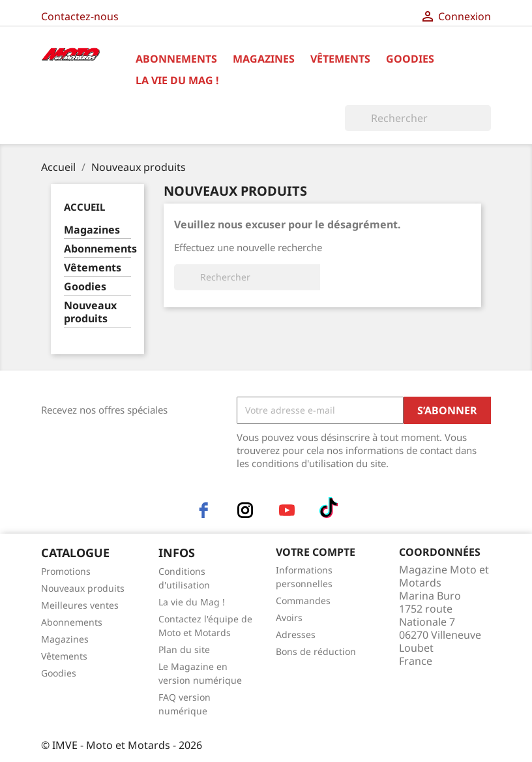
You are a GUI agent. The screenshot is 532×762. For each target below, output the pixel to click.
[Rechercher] (418, 118)
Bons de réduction (316, 651)
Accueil (84, 207)
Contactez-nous (80, 16)
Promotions (66, 571)
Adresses (296, 634)
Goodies (410, 59)
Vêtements (340, 59)
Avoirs (289, 617)
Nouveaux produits (90, 312)
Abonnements (176, 59)
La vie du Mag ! (177, 80)
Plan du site (184, 649)
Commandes (303, 601)
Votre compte (316, 552)
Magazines (264, 59)
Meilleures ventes (80, 605)
